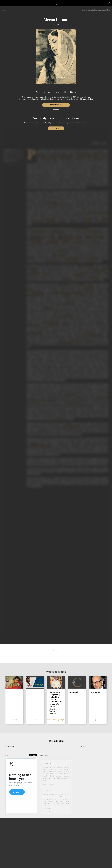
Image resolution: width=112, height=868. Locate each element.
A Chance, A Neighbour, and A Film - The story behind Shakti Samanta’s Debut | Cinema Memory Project (56, 703)
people (4, 10)
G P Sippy (95, 692)
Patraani (74, 692)
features (14, 720)
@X (7, 755)
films (77, 720)
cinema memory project (56, 720)
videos (35, 720)
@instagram (10, 746)
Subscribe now (56, 105)
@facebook (44, 755)
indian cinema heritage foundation (96, 10)
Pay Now (56, 128)
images (56, 651)
